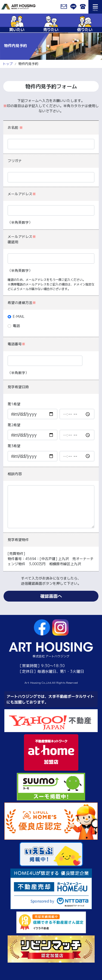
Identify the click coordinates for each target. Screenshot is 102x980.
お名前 (15, 127)
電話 (16, 326)
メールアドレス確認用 (22, 239)
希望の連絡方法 (22, 303)
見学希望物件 (18, 540)
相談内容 (15, 474)
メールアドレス (22, 194)
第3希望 (14, 446)
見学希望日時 (18, 387)
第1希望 (14, 404)
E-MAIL (19, 316)
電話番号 (16, 344)
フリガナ (15, 161)
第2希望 (14, 425)
